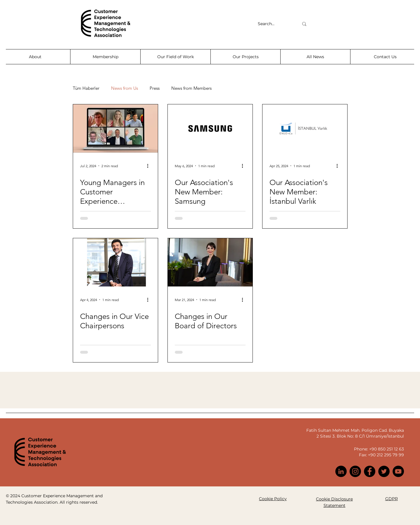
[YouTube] (398, 471)
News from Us (125, 88)
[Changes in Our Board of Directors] (210, 262)
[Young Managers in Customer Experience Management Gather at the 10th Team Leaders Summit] (115, 128)
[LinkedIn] (341, 471)
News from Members (191, 88)
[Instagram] (355, 471)
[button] (35, 57)
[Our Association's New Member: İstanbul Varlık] (305, 128)
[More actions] (150, 166)
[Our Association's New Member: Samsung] (210, 128)
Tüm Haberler (86, 88)
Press (155, 88)
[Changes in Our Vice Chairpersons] (115, 262)
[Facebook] (370, 471)
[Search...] (274, 24)
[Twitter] (384, 471)
